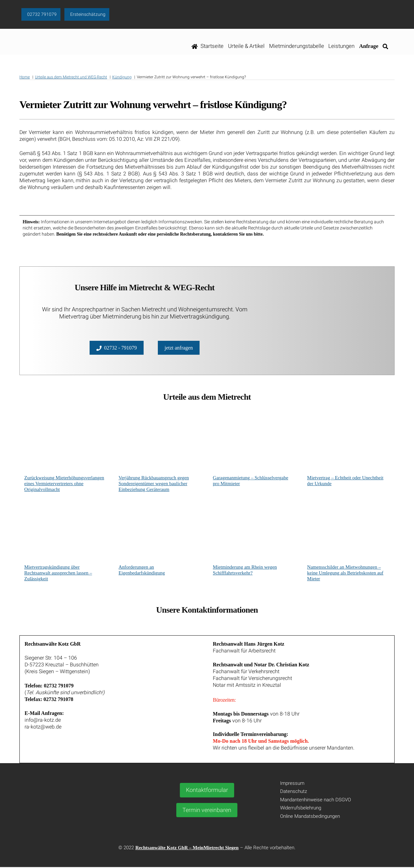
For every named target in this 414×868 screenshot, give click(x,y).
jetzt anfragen (179, 348)
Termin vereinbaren (207, 811)
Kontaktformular (207, 791)
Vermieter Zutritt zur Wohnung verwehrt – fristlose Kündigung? (153, 106)
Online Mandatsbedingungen (310, 817)
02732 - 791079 (117, 348)
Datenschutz (294, 792)
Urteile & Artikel (246, 47)
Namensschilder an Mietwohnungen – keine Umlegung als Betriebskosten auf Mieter (345, 573)
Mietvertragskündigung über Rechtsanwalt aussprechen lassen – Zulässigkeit (58, 573)
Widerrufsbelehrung (301, 809)
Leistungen (342, 47)
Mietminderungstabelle (297, 47)
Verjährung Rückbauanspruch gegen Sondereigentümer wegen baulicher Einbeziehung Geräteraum (154, 484)
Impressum (292, 784)
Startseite (207, 47)
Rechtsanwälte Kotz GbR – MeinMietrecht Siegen (187, 849)
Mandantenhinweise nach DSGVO (316, 801)
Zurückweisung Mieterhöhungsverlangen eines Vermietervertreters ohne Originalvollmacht (64, 484)
